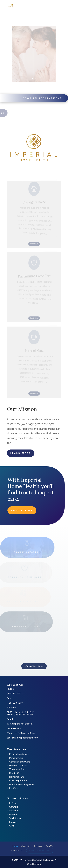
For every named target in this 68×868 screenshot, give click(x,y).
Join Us (49, 846)
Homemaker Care (18, 765)
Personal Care (16, 758)
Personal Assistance (19, 754)
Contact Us (22, 510)
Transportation (17, 769)
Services (38, 846)
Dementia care (16, 777)
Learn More (21, 453)
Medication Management (22, 784)
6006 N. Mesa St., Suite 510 (21, 712)
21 (28, 864)
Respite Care (16, 773)
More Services (34, 666)
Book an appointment (42, 98)
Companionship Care (20, 762)
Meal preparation (18, 780)
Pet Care (14, 788)
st (31, 864)
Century (37, 864)
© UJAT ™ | (17, 860)
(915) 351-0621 (15, 693)
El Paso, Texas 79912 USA (20, 714)
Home (15, 846)
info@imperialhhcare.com (20, 724)
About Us (26, 846)
